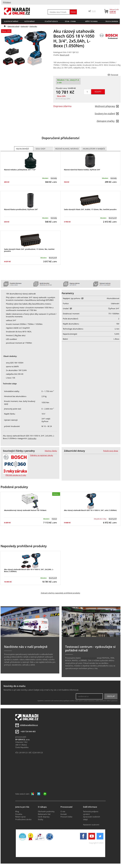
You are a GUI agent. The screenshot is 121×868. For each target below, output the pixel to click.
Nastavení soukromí (91, 825)
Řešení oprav (21, 817)
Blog (17, 811)
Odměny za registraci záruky (42, 455)
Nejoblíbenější (22, 149)
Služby (41, 819)
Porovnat (114, 75)
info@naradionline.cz (29, 725)
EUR (94, 11)
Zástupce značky (108, 121)
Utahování (24, 26)
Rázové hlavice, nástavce (67, 149)
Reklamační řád (44, 814)
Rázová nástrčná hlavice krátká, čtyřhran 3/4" (82, 170)
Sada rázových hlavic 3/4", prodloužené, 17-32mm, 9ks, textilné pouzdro (29, 250)
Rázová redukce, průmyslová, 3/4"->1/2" (20, 170)
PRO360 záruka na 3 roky (16, 475)
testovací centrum (89, 658)
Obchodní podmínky (46, 811)
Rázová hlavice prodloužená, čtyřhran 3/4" (21, 209)
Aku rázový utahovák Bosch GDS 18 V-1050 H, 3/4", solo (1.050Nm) (90, 510)
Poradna (19, 814)
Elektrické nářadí (13, 26)
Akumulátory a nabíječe (94, 149)
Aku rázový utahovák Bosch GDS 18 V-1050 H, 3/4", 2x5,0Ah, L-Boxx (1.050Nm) (29, 570)
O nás (63, 811)
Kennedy (54, 178)
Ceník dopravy (44, 817)
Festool (54, 519)
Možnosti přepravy (107, 106)
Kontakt (64, 814)
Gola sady (40, 149)
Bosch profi (65, 55)
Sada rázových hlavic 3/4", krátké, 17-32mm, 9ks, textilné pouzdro (90, 209)
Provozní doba (66, 817)
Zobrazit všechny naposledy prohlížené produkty (60, 593)
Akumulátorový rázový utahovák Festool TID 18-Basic (25, 510)
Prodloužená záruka (23, 819)
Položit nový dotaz (111, 451)
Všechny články (51, 451)
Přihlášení (7, 2)
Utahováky (33, 26)
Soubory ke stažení (107, 114)
